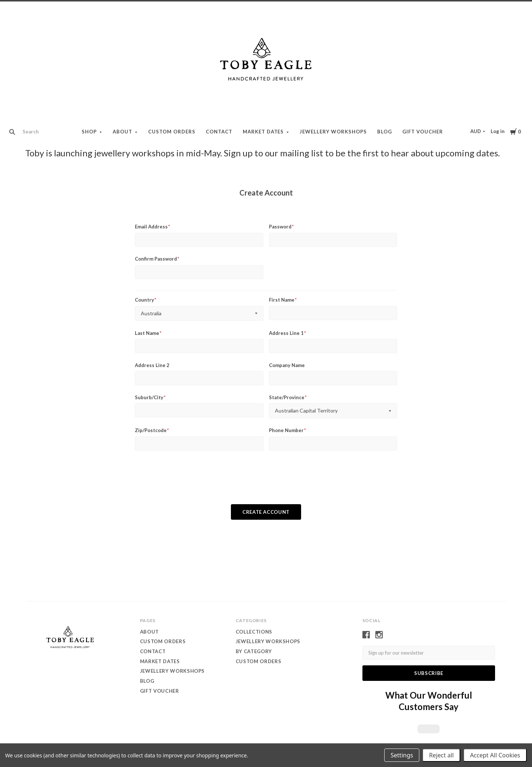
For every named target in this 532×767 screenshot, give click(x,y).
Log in (498, 131)
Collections (254, 632)
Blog (385, 132)
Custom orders (172, 132)
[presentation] (266, 482)
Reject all (441, 755)
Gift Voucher (423, 132)
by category (254, 651)
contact (219, 132)
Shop (89, 132)
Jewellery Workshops (333, 132)
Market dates (263, 132)
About (122, 132)
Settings (402, 755)
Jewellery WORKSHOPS (268, 641)
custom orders (258, 661)
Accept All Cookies (495, 755)
